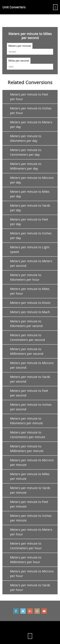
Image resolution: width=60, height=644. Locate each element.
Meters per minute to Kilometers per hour (26, 277)
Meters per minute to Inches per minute (31, 518)
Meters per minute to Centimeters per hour (26, 546)
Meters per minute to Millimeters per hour (26, 560)
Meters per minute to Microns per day (32, 180)
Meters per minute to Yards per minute (30, 490)
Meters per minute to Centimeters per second (27, 337)
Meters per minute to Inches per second (31, 407)
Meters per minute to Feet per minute (29, 504)
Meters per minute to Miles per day (30, 194)
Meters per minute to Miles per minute (30, 476)
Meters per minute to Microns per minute (32, 462)
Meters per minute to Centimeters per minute (28, 435)
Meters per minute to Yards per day (30, 208)
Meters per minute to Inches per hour (31, 111)
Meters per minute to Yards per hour (30, 587)
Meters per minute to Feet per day (29, 222)
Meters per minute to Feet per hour (29, 97)
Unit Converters (14, 7)
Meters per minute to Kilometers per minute (26, 421)
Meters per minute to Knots (30, 303)
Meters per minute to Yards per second (30, 379)
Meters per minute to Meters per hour (31, 532)
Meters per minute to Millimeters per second (27, 351)
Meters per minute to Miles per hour (30, 291)
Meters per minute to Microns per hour (32, 574)
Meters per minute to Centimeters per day (26, 152)
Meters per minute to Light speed (30, 249)
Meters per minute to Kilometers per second (26, 324)
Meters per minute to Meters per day (31, 124)
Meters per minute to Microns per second (32, 365)
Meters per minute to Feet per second (29, 393)
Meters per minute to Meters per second (31, 263)
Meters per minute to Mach (30, 312)
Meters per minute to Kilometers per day (26, 138)
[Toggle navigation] (55, 7)
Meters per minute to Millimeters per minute (27, 449)
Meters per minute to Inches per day (31, 236)
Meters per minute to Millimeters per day (26, 166)
